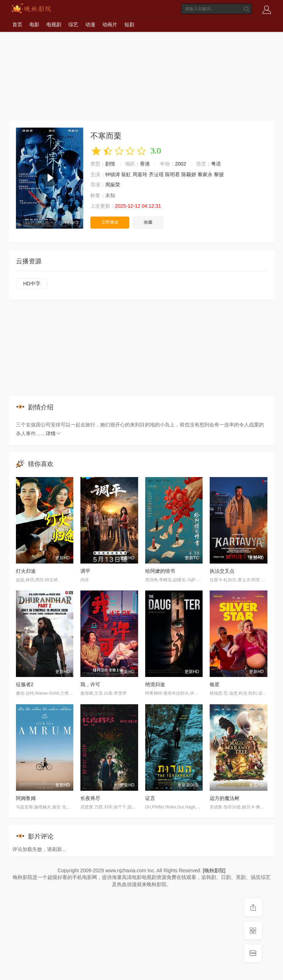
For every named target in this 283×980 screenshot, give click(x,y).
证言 (150, 798)
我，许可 (90, 684)
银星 (215, 684)
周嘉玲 (140, 174)
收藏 (148, 222)
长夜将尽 (90, 798)
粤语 (216, 164)
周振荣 (113, 185)
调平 (85, 571)
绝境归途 (155, 684)
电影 (34, 24)
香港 (145, 164)
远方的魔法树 (225, 798)
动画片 (110, 24)
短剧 (129, 24)
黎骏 (219, 174)
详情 (53, 433)
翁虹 (126, 174)
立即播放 (110, 222)
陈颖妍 (189, 174)
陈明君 (172, 174)
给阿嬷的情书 (160, 571)
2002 (180, 164)
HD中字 (32, 284)
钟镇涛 (113, 174)
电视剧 (54, 24)
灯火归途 (26, 571)
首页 (17, 24)
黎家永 (205, 174)
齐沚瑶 (156, 174)
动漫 (90, 24)
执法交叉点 (222, 571)
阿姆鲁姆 (26, 798)
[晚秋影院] (214, 870)
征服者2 (25, 684)
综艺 (73, 24)
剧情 (110, 164)
